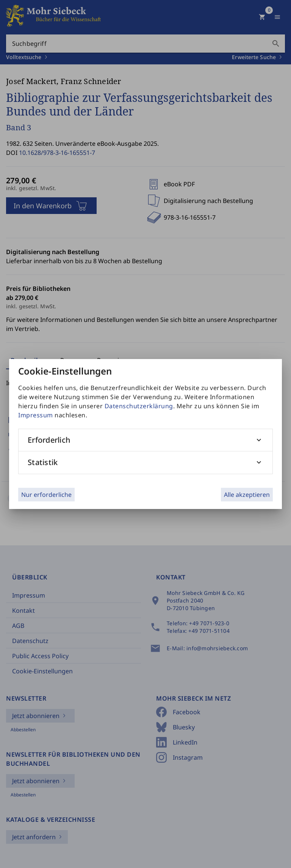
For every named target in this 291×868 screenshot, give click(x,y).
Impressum (36, 415)
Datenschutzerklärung (139, 406)
